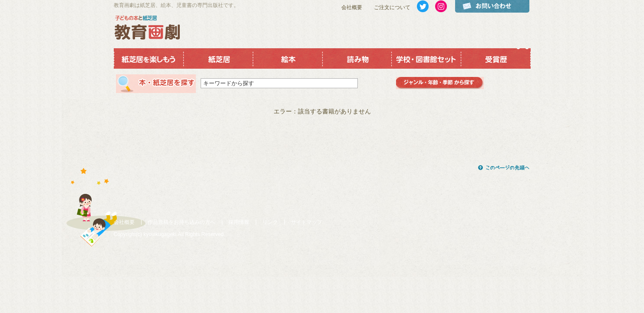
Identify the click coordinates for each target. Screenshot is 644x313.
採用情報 (239, 222)
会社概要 (352, 7)
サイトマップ (307, 222)
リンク (270, 222)
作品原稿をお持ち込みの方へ (182, 222)
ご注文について (392, 7)
